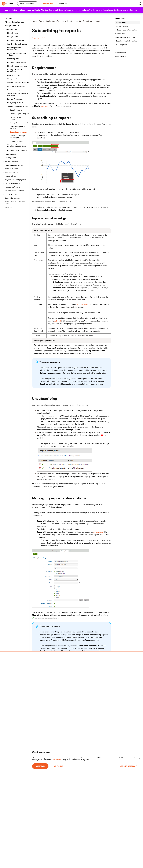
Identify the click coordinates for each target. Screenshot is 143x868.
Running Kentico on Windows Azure (15, 203)
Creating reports (16, 110)
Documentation (49, 4)
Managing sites (13, 33)
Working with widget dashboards (15, 71)
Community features (12, 198)
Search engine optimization (17, 44)
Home (34, 21)
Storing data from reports (19, 123)
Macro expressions (11, 172)
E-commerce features (12, 187)
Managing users (10, 154)
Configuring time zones (16, 79)
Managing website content (14, 165)
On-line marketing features (14, 191)
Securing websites (11, 158)
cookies (48, 758)
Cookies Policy (57, 760)
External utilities (10, 176)
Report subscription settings (127, 30)
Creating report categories (20, 114)
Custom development (12, 183)
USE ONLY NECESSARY (128, 766)
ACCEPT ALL (40, 766)
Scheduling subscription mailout (126, 41)
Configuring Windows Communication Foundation (17, 146)
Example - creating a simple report (18, 137)
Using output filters (14, 75)
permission (45, 106)
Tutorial (63, 4)
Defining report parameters (15, 118)
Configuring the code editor (17, 150)
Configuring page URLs (16, 40)
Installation (9, 18)
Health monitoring (14, 90)
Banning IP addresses (15, 99)
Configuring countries (15, 103)
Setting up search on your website (17, 54)
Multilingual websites (12, 169)
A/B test (58, 321)
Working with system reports (17, 106)
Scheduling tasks (13, 59)
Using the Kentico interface (14, 22)
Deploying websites (11, 161)
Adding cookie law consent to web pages (18, 94)
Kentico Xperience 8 (27, 4)
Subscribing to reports (19, 132)
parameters (98, 532)
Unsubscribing (120, 34)
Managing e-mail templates (17, 66)
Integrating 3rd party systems (15, 180)
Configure (58, 766)
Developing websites (12, 26)
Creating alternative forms (17, 86)
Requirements (121, 23)
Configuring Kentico (12, 29)
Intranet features (11, 194)
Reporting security (17, 141)
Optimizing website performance (14, 49)
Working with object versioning (18, 83)
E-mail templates (121, 45)
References (8, 207)
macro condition (83, 304)
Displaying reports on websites (18, 127)
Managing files (12, 37)
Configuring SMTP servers (16, 62)
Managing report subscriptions (125, 37)
